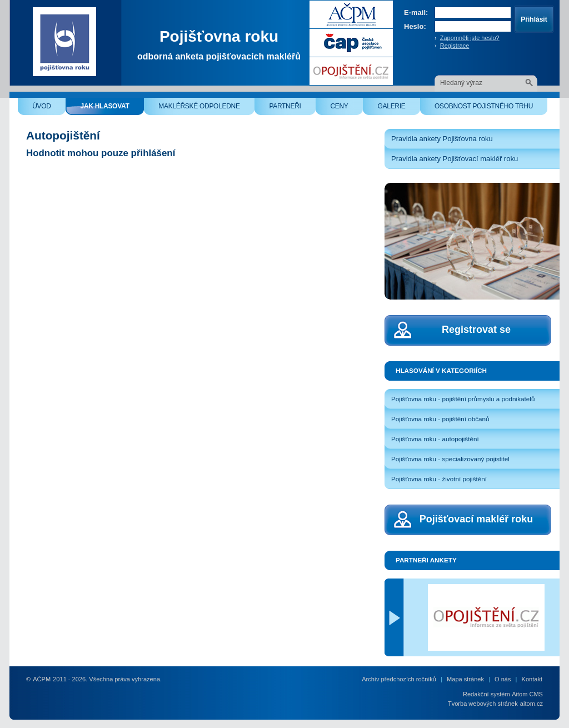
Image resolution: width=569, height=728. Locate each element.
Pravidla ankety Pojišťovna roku (442, 139)
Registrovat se (476, 330)
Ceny (346, 109)
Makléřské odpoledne (206, 109)
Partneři (292, 109)
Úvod (49, 109)
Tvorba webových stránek (483, 704)
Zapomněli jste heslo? (470, 38)
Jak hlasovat (112, 109)
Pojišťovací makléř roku (476, 519)
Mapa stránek (465, 679)
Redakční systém (486, 694)
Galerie (399, 109)
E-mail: (416, 13)
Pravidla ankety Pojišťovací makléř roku (455, 159)
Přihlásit (534, 19)
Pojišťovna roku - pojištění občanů (440, 419)
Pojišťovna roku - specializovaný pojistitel (450, 459)
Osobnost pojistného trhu (491, 109)
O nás (503, 679)
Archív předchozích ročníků (399, 679)
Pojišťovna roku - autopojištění (435, 439)
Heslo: (415, 26)
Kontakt (532, 679)
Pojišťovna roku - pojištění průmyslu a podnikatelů (463, 399)
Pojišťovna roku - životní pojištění (439, 479)
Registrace (455, 46)
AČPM (42, 679)
